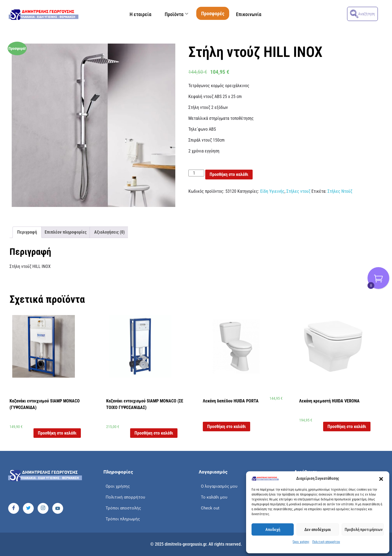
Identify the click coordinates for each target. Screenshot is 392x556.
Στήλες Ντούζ (340, 191)
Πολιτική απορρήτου (326, 542)
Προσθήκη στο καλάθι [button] (57, 433)
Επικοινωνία (252, 14)
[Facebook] (14, 508)
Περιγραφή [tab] (27, 232)
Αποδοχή (273, 530)
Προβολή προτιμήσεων (364, 530)
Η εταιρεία (137, 14)
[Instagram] (43, 508)
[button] (381, 479)
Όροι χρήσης (301, 542)
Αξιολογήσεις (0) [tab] (109, 232)
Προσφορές (214, 13)
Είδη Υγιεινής (272, 191)
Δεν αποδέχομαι (318, 530)
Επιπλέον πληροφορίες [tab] (66, 232)
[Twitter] (28, 508)
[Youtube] (58, 508)
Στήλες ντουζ (298, 191)
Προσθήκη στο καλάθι (229, 174)
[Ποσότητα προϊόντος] (196, 173)
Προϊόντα (176, 14)
